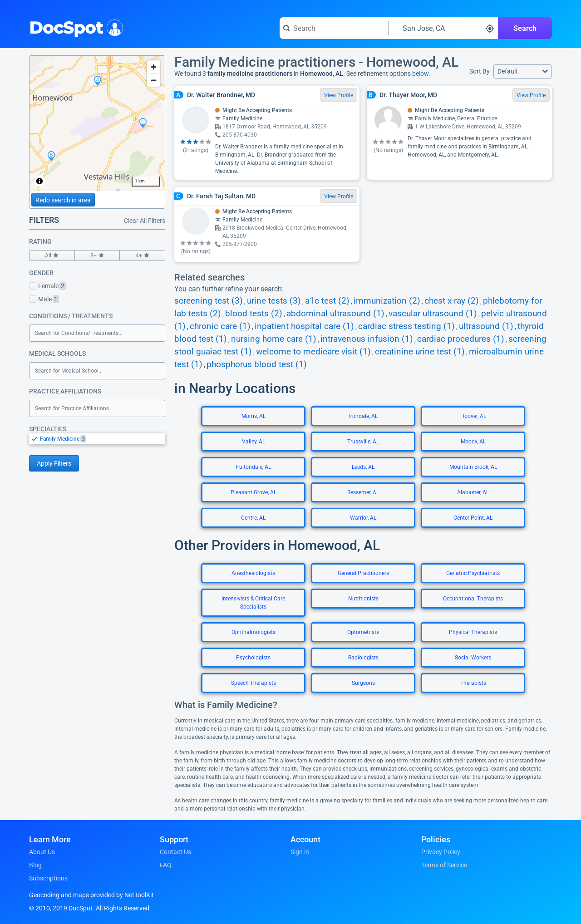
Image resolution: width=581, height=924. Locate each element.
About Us (42, 852)
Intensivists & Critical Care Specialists (253, 603)
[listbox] (97, 439)
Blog (35, 865)
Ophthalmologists (254, 632)
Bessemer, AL (363, 492)
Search (525, 28)
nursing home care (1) (274, 339)
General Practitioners (363, 573)
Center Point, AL (473, 518)
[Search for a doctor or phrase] (334, 28)
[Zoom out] (154, 80)
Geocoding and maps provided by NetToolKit (91, 895)
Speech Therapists (254, 683)
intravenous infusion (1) (367, 339)
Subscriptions (48, 878)
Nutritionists (363, 599)
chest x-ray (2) (452, 301)
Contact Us (175, 852)
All (52, 256)
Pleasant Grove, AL (254, 492)
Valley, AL (254, 442)
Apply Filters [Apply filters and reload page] (54, 463)
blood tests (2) (254, 314)
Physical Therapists (473, 632)
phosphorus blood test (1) (257, 364)
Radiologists (363, 658)
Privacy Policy (441, 852)
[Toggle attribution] (39, 181)
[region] (97, 123)
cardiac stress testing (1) (406, 326)
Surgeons (363, 683)
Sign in (300, 852)
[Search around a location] (443, 28)
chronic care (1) (220, 326)
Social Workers (473, 658)
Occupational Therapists (473, 599)
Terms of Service (444, 865)
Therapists (473, 683)
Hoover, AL (473, 416)
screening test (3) (209, 301)
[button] (523, 71)
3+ (97, 256)
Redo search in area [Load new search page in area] (63, 200)
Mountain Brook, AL (473, 467)
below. (421, 74)
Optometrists (363, 632)
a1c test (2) (327, 301)
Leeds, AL (363, 467)
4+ (142, 256)
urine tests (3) (274, 301)
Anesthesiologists (253, 573)
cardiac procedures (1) (461, 339)
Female (47, 286)
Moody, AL (473, 442)
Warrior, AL (363, 518)
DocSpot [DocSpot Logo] (74, 27)
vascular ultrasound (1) (433, 314)
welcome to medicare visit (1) (313, 352)
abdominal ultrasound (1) (335, 314)
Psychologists (253, 658)
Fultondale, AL (254, 467)
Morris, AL (254, 416)
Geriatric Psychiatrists (473, 573)
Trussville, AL (363, 442)
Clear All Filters (145, 221)
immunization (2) (387, 301)
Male (44, 299)
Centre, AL (253, 518)
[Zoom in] (154, 67)
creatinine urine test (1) (420, 352)
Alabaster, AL (473, 492)
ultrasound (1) (486, 326)
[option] (103, 439)
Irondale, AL (363, 416)
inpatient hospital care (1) (304, 326)
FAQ (166, 865)
